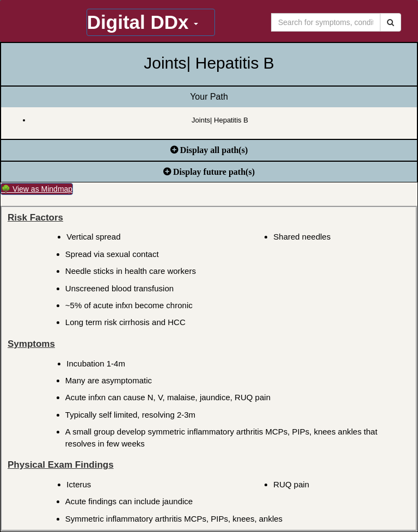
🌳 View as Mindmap (37, 189)
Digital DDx (143, 22)
